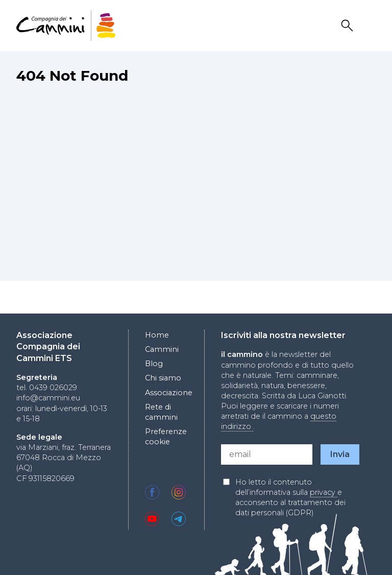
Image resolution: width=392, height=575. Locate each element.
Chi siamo (163, 378)
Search (349, 26)
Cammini (162, 349)
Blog (154, 364)
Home (157, 335)
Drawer (369, 26)
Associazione (169, 393)
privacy (324, 492)
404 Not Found (72, 76)
